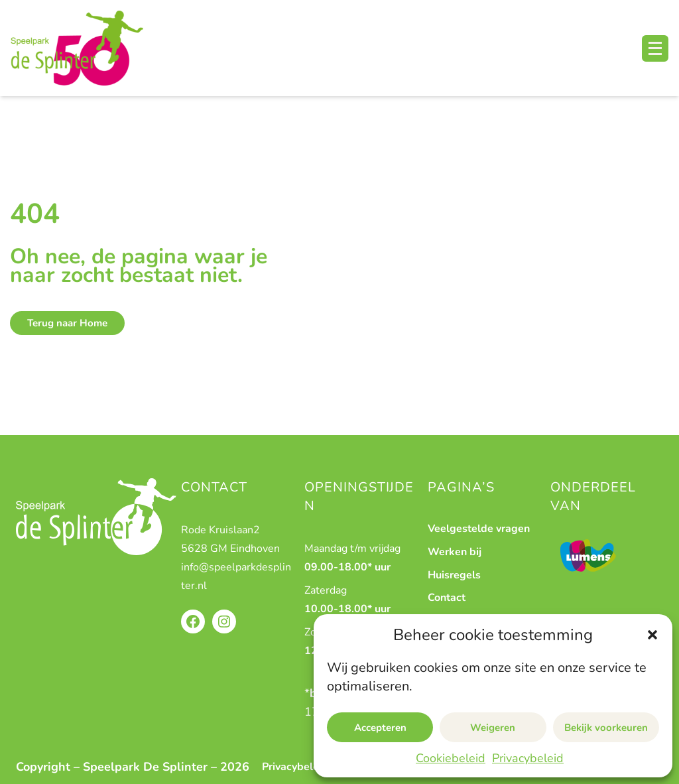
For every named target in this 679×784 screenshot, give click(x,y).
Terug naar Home (68, 323)
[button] (652, 635)
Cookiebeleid (451, 758)
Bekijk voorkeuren (606, 728)
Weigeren (493, 728)
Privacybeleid (528, 758)
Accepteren (380, 728)
